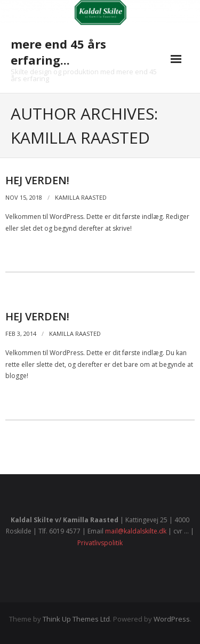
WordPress (172, 619)
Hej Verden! (37, 316)
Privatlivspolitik (100, 543)
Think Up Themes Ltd (76, 619)
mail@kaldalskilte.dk (136, 531)
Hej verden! (37, 180)
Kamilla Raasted (81, 197)
